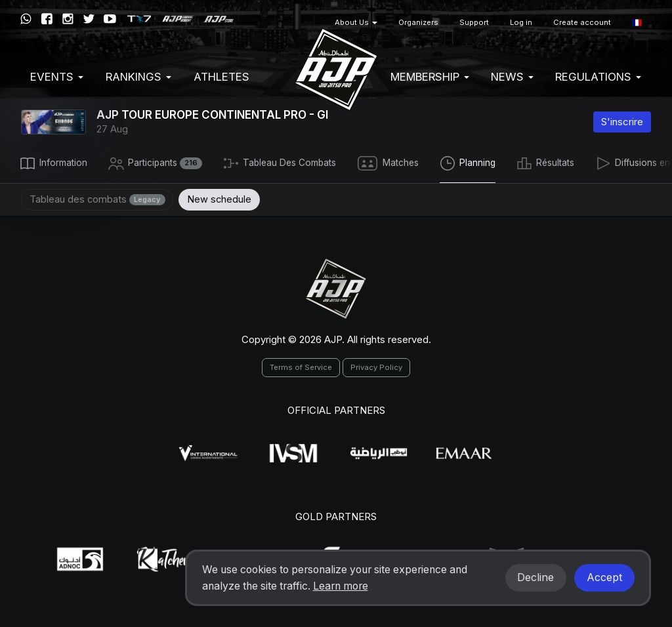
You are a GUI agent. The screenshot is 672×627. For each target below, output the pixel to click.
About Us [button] (356, 22)
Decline (535, 577)
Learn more (341, 586)
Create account (582, 22)
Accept (604, 577)
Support (474, 22)
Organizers (418, 22)
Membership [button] (430, 77)
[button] (637, 23)
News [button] (512, 77)
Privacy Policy (376, 366)
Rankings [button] (138, 77)
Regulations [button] (598, 77)
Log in (521, 22)
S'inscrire (622, 122)
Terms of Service (301, 366)
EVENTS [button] (57, 77)
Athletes (221, 77)
